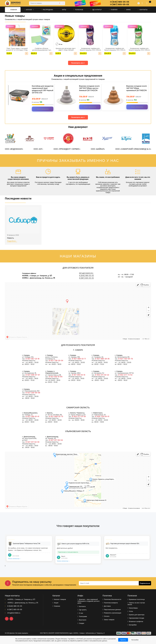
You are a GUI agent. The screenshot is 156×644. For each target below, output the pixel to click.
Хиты (63, 10)
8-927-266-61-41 (32, 416)
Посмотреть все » (78, 63)
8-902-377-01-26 (79, 416)
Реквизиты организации (112, 613)
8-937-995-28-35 (102, 359)
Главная (13, 10)
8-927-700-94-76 (126, 359)
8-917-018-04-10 (79, 375)
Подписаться (145, 583)
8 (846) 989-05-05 (119, 2)
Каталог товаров (59, 599)
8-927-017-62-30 (32, 442)
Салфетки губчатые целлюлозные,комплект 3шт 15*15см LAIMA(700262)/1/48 (42, 49)
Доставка (107, 606)
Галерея (113, 10)
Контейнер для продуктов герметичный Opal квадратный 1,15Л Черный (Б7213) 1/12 (43, 89)
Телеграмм (82, 616)
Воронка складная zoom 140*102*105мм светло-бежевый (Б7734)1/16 (89, 88)
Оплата (106, 616)
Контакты (143, 10)
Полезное (78, 10)
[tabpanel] (29, 549)
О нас (80, 613)
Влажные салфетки (135, 621)
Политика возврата (110, 603)
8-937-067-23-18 (32, 359)
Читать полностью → (15, 559)
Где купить (82, 610)
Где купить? (96, 10)
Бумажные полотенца (136, 599)
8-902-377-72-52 (125, 375)
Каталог (29, 10)
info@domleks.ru (86, 273)
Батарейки (132, 625)
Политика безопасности (112, 599)
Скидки (81, 623)
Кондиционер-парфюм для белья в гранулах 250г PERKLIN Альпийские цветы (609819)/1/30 (139, 49)
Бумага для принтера (136, 615)
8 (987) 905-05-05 (119, 5)
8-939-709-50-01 (102, 416)
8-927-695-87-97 (33, 375)
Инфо (128, 10)
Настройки (135, 640)
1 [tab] (5, 566)
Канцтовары (133, 608)
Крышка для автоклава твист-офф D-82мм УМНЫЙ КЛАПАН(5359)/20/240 (66, 49)
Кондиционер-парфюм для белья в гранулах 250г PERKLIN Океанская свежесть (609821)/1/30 (115, 49)
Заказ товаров (108, 620)
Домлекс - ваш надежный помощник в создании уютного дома (89, 601)
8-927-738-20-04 (56, 361)
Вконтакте (82, 620)
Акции (55, 603)
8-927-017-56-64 (56, 440)
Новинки (56, 606)
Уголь (130, 611)
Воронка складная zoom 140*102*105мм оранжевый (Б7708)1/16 (137, 88)
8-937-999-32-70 (56, 416)
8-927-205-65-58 (33, 393)
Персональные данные (112, 609)
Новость (10, 238)
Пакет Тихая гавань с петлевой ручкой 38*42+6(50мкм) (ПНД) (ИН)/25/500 (17, 49)
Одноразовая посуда (136, 618)
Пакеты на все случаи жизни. (136, 604)
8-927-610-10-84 (56, 377)
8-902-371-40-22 (102, 375)
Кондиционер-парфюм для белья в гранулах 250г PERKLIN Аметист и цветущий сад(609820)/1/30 (90, 49)
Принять (123, 640)
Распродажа (47, 10)
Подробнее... (12, 241)
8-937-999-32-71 (79, 359)
